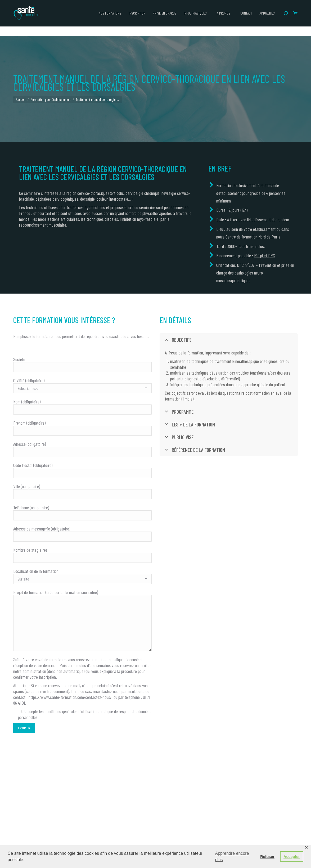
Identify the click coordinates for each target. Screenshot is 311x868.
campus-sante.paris (238, 5)
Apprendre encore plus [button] (232, 856)
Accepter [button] (292, 857)
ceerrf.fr (262, 5)
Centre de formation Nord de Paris (253, 237)
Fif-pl (258, 255)
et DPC (269, 255)
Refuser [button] (267, 857)
